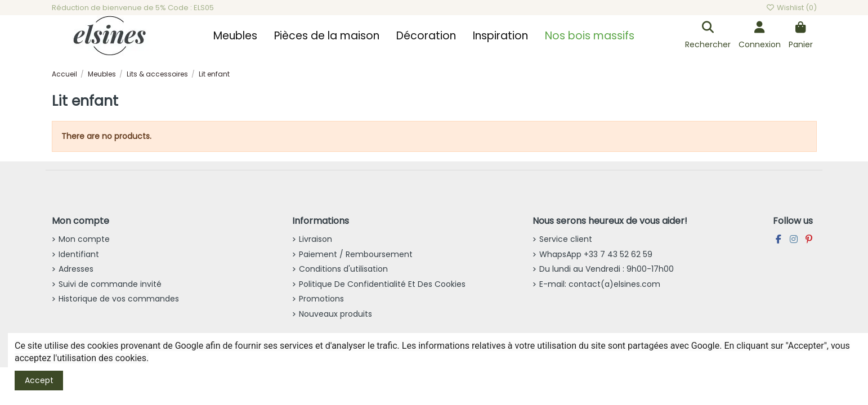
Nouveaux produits (335, 314)
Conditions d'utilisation (343, 269)
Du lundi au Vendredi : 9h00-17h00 (607, 269)
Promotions (321, 299)
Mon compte (84, 239)
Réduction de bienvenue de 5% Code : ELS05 (133, 8)
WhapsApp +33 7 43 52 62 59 (596, 254)
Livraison (316, 239)
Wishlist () (791, 8)
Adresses (76, 269)
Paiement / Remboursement (356, 254)
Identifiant (79, 254)
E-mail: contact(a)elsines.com (600, 284)
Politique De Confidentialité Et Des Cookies (382, 284)
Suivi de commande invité (110, 284)
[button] (235, 36)
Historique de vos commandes (119, 299)
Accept (39, 380)
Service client (566, 239)
